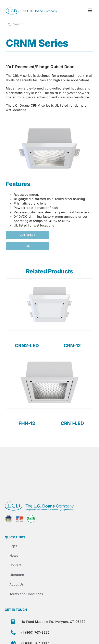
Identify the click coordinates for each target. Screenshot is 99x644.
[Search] (9, 24)
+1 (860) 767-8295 (35, 632)
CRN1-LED (72, 423)
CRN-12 (72, 346)
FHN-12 (27, 423)
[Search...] (50, 24)
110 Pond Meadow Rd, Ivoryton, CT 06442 (53, 622)
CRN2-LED (27, 346)
